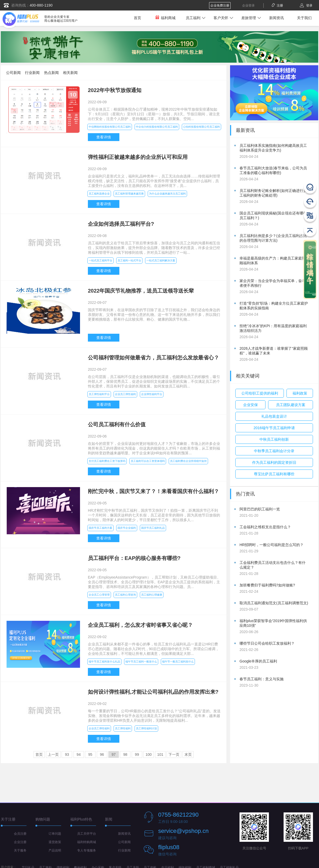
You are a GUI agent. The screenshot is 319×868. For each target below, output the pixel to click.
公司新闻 (13, 73)
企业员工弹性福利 (125, 394)
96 (102, 754)
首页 (137, 18)
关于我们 (304, 18)
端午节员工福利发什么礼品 (104, 662)
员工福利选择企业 (99, 194)
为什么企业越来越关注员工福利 (167, 194)
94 (79, 754)
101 (160, 754)
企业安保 (251, 405)
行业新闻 (32, 73)
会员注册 (20, 834)
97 (114, 754)
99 (137, 754)
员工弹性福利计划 (146, 728)
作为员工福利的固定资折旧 (274, 462)
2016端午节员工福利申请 (274, 428)
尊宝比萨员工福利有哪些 (274, 474)
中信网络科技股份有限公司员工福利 (110, 127)
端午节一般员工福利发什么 (178, 662)
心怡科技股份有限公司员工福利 (201, 127)
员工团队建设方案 (291, 405)
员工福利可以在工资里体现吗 (148, 461)
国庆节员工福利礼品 (153, 528)
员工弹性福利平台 (99, 394)
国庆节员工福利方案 (100, 528)
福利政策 (300, 393)
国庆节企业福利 (127, 528)
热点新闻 (51, 73)
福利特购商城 (87, 842)
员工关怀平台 (87, 834)
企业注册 (20, 842)
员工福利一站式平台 (129, 260)
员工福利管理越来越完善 (129, 194)
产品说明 (55, 850)
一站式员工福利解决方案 (161, 260)
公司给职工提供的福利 (260, 393)
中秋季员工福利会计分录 (274, 451)
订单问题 (55, 834)
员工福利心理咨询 (125, 595)
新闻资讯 (277, 18)
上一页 (53, 754)
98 (125, 754)
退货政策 (55, 842)
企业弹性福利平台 (152, 394)
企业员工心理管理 (99, 595)
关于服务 (20, 850)
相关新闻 (70, 73)
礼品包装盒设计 (274, 416)
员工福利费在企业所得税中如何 (188, 461)
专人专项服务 (87, 850)
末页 (188, 754)
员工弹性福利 (123, 728)
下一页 (174, 754)
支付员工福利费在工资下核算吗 (107, 461)
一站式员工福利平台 (100, 260)
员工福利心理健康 (152, 595)
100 (149, 754)
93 (67, 754)
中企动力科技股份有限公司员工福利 (157, 127)
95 (90, 754)
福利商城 (165, 18)
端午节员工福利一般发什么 (141, 662)
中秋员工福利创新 (274, 439)
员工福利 (193, 18)
